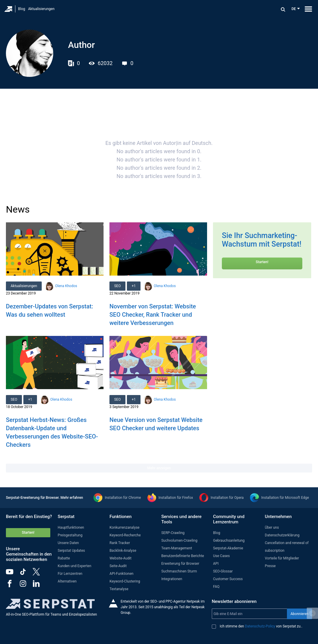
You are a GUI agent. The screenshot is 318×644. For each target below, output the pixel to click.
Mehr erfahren (72, 498)
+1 (134, 286)
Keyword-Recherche (125, 535)
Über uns (272, 528)
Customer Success (228, 579)
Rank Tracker (120, 543)
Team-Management (177, 548)
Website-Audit (120, 558)
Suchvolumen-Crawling (179, 541)
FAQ (216, 587)
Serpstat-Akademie (228, 548)
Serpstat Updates (71, 551)
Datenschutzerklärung (282, 535)
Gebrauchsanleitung (229, 541)
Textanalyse (119, 589)
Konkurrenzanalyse (124, 528)
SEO (117, 286)
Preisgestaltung (70, 535)
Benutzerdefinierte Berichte (183, 556)
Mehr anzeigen (159, 468)
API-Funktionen (121, 574)
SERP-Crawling (173, 533)
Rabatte (64, 558)
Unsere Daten (68, 543)
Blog (22, 9)
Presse (270, 566)
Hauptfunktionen (71, 528)
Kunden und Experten (75, 566)
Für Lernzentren (70, 574)
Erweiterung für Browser (180, 564)
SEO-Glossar (223, 571)
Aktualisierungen (41, 9)
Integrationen (172, 579)
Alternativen (67, 581)
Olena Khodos (66, 286)
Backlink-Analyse (123, 551)
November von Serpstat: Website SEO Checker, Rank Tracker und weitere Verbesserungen (153, 315)
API (216, 564)
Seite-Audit (118, 566)
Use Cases (221, 556)
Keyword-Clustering (125, 581)
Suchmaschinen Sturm (179, 571)
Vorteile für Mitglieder (282, 558)
